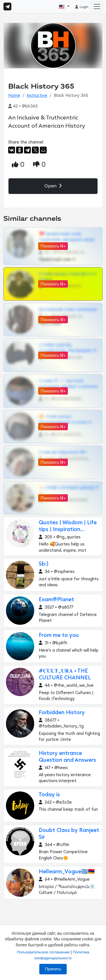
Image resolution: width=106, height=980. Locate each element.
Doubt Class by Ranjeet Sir (69, 834)
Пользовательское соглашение (43, 952)
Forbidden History (62, 713)
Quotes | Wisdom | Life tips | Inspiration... (68, 526)
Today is (49, 795)
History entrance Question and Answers (67, 757)
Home (14, 96)
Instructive (37, 96)
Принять (53, 969)
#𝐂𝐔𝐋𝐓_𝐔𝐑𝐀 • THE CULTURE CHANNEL (65, 674)
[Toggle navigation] (97, 7)
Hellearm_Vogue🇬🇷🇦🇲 (67, 872)
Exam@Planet (56, 600)
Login (82, 7)
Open (53, 186)
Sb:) (44, 564)
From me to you (59, 635)
